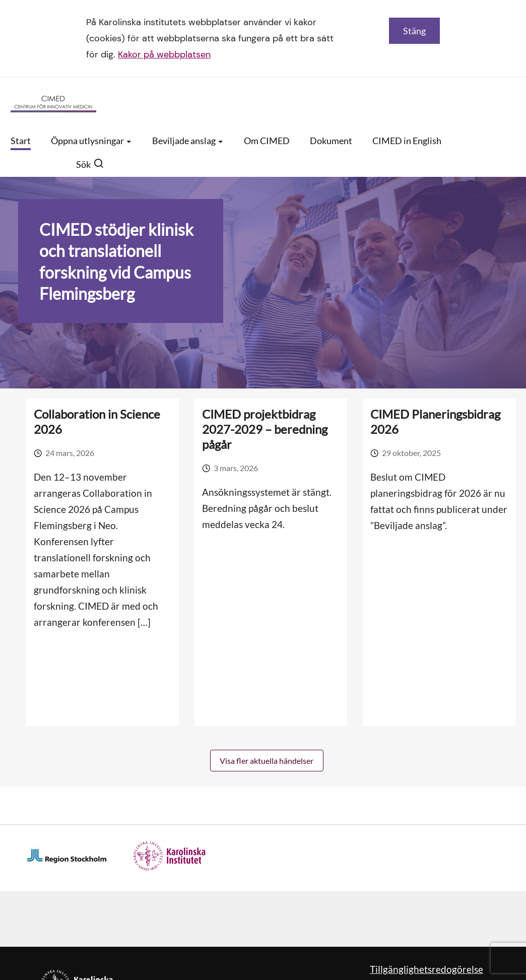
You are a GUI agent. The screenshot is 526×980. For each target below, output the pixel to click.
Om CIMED (267, 141)
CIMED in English (407, 141)
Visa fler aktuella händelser (267, 761)
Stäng (414, 31)
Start (21, 141)
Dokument (331, 141)
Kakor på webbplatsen (164, 54)
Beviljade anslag (188, 141)
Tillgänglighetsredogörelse (426, 969)
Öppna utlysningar (91, 141)
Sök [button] (90, 164)
